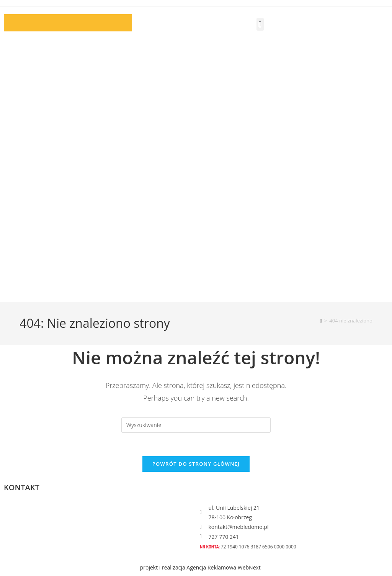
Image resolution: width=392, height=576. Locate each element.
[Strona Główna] (321, 321)
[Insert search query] (196, 425)
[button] (260, 24)
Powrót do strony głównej (196, 464)
